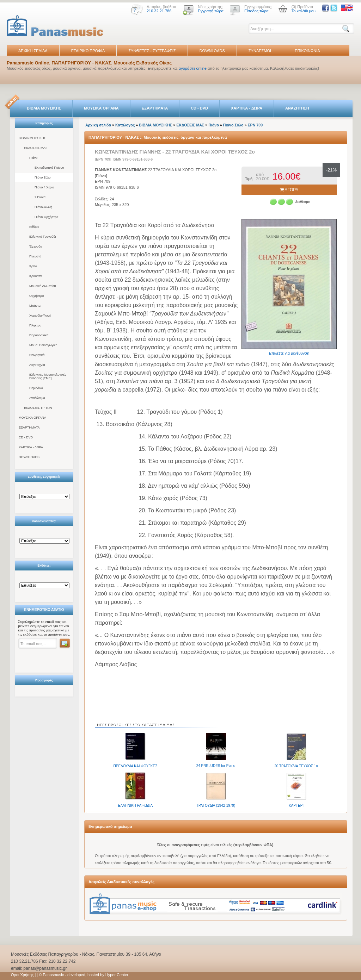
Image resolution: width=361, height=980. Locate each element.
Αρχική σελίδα (98, 125)
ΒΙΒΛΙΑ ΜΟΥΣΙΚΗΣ (44, 108)
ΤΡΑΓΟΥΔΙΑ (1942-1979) (216, 806)
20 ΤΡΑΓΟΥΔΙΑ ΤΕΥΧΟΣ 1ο (296, 766)
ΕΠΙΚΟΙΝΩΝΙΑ (307, 51)
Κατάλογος (125, 125)
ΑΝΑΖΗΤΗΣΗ (297, 108)
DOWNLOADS (212, 51)
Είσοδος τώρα (256, 11)
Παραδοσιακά (39, 335)
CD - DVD (199, 108)
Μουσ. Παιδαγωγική (43, 345)
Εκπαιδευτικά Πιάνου (49, 168)
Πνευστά (35, 256)
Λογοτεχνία (37, 365)
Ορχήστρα (36, 296)
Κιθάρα (34, 227)
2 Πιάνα (40, 197)
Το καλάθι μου (304, 11)
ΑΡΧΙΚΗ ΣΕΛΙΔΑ (33, 51)
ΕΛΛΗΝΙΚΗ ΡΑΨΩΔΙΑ (135, 806)
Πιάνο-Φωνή (43, 207)
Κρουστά (35, 276)
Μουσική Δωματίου (42, 286)
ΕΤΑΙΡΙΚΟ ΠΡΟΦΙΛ (88, 51)
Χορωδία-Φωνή (40, 316)
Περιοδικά (36, 388)
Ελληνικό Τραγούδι (43, 237)
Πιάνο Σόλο (42, 177)
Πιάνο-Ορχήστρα (47, 217)
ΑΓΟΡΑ (289, 190)
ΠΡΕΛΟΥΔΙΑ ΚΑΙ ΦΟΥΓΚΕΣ (136, 766)
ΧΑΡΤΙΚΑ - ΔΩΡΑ (247, 108)
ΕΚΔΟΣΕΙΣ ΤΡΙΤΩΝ (38, 408)
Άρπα (33, 266)
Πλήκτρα (35, 325)
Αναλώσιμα (37, 398)
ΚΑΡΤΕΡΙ (296, 806)
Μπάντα (35, 306)
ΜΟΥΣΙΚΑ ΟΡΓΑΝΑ (101, 108)
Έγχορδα (36, 246)
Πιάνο (33, 158)
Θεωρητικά (37, 355)
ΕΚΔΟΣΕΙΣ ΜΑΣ (36, 148)
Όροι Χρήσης (22, 975)
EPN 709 (255, 125)
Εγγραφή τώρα (211, 11)
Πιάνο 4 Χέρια (44, 187)
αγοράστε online (193, 68)
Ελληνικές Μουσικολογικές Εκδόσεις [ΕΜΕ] (48, 376)
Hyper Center (117, 975)
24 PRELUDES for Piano (216, 766)
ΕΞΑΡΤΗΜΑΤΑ (155, 108)
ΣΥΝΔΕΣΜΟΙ (260, 51)
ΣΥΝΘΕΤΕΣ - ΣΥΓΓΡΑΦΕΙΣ (152, 51)
